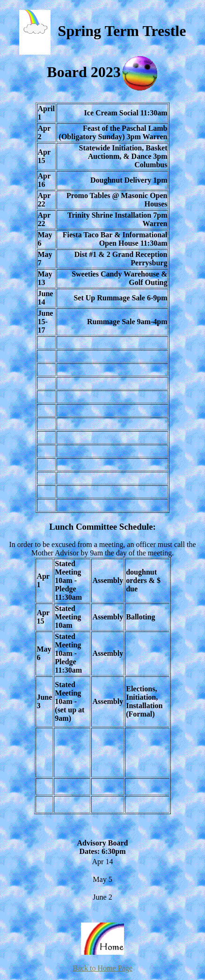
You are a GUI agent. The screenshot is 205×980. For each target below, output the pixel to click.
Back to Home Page (102, 968)
